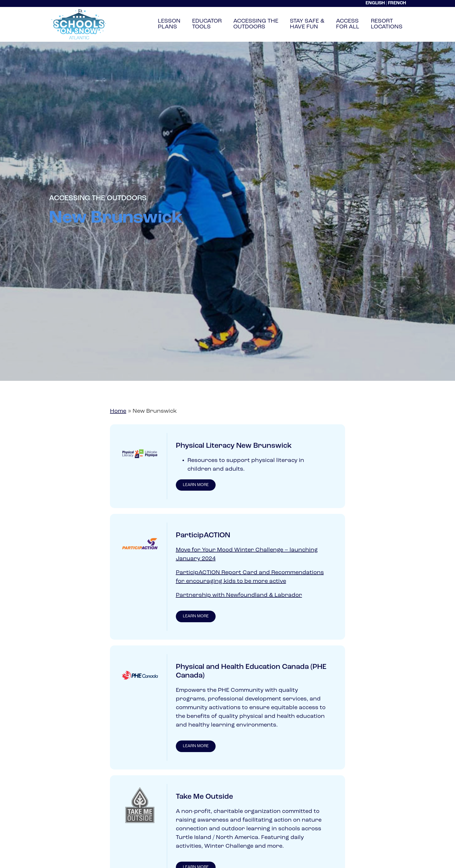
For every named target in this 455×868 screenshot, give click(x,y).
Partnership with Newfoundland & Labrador (239, 596)
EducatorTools (207, 24)
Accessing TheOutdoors (256, 24)
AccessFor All (348, 24)
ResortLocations (387, 24)
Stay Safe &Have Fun (307, 24)
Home (118, 411)
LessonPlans (169, 24)
